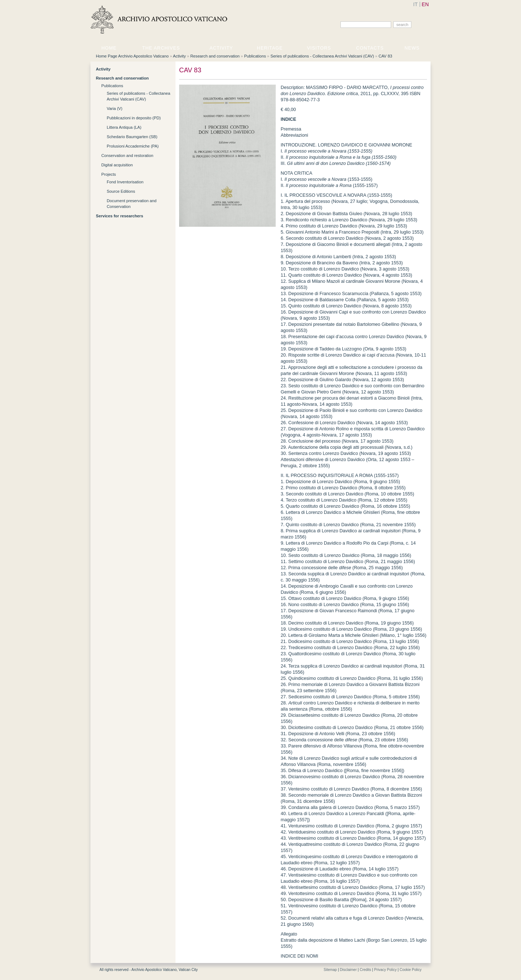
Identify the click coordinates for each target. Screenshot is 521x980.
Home (109, 48)
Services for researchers (120, 216)
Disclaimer (348, 970)
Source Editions (121, 191)
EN (425, 4)
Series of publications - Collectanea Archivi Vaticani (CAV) (322, 56)
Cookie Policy (410, 970)
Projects (109, 174)
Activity (221, 48)
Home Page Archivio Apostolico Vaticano (132, 56)
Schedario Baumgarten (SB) (132, 137)
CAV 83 (385, 56)
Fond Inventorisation (125, 182)
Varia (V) (115, 108)
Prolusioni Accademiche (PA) (133, 146)
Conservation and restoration (127, 155)
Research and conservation (215, 56)
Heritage (270, 48)
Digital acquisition (117, 165)
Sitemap (330, 970)
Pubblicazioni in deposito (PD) (134, 118)
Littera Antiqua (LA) (124, 127)
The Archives (161, 48)
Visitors (319, 48)
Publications (255, 56)
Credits (365, 970)
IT (415, 4)
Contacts (370, 48)
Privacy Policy (385, 970)
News (412, 48)
